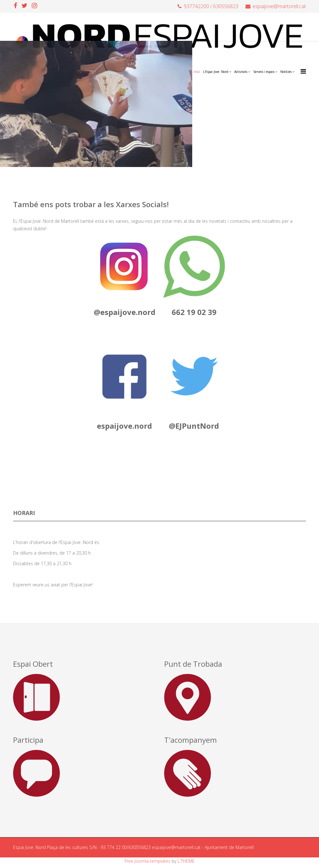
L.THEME (186, 861)
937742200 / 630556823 (211, 6)
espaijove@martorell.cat (279, 6)
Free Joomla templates (148, 861)
